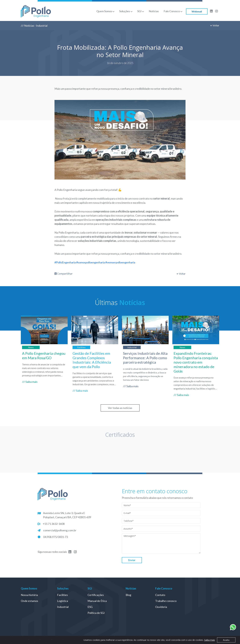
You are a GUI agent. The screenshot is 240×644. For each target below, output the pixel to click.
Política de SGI (96, 613)
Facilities (62, 595)
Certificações (96, 595)
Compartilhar (64, 274)
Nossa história (29, 595)
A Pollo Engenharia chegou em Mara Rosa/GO (44, 356)
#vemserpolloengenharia (120, 262)
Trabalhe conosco (166, 601)
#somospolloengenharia (91, 262)
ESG (90, 607)
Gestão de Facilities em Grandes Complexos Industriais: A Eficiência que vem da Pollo (92, 360)
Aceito (226, 640)
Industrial (63, 607)
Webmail (197, 11)
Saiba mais (210, 640)
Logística (63, 601)
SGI (139, 11)
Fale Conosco (172, 11)
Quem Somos (104, 11)
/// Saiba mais (30, 382)
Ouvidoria (161, 607)
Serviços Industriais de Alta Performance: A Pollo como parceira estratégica (145, 358)
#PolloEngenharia (65, 262)
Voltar (215, 25)
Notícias (154, 11)
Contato (160, 595)
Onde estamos (29, 601)
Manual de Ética (97, 601)
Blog (128, 595)
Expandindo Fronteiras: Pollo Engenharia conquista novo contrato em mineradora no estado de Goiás (196, 362)
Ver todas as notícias (120, 408)
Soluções (125, 11)
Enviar (132, 560)
